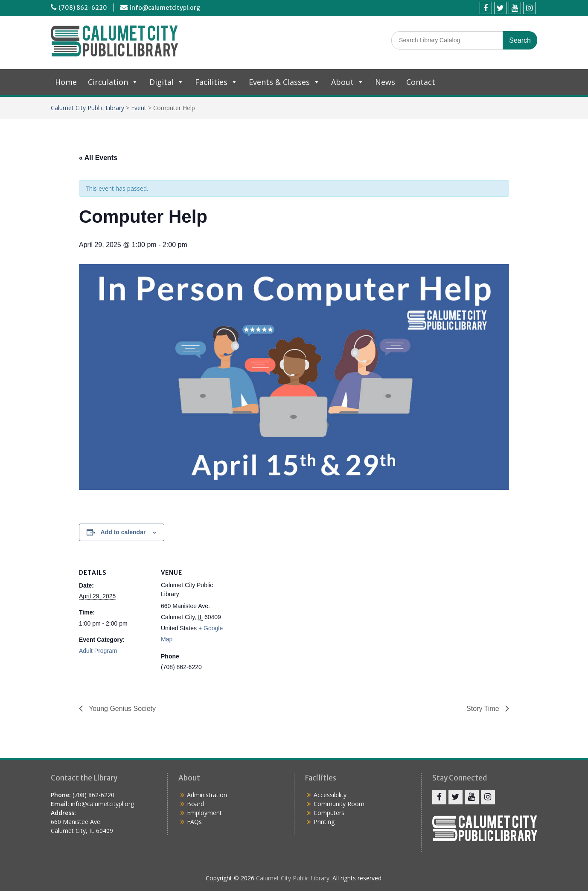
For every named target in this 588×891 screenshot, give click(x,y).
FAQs (194, 822)
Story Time (484, 709)
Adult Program (98, 651)
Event (139, 108)
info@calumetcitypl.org (165, 8)
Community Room (339, 804)
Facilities (216, 82)
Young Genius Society (121, 709)
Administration (207, 795)
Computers (329, 813)
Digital (167, 82)
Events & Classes (284, 82)
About (348, 82)
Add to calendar (123, 532)
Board (195, 804)
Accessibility (330, 795)
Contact (421, 82)
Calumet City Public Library (87, 108)
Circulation (113, 82)
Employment (204, 813)
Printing (324, 822)
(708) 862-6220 (83, 8)
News (385, 82)
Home (66, 82)
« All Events (98, 158)
